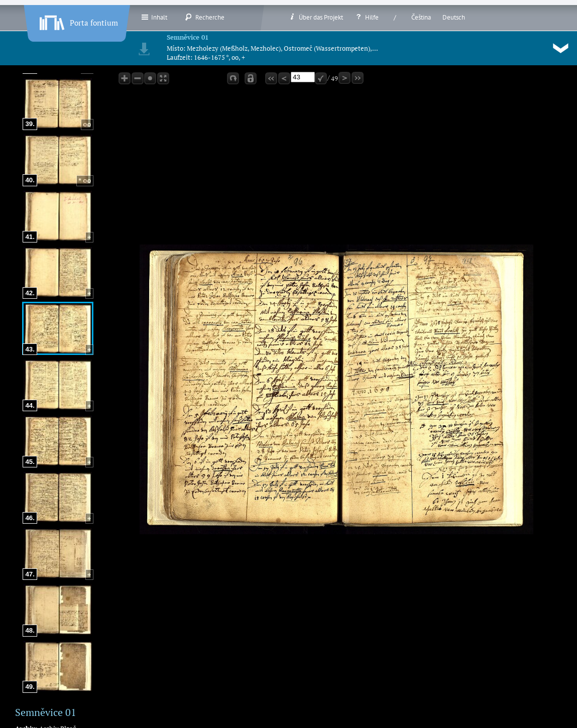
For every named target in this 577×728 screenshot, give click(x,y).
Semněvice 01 (188, 37)
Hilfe (367, 17)
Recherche (205, 17)
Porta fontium (78, 21)
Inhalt (154, 17)
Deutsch (454, 17)
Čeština (421, 17)
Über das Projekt (316, 17)
